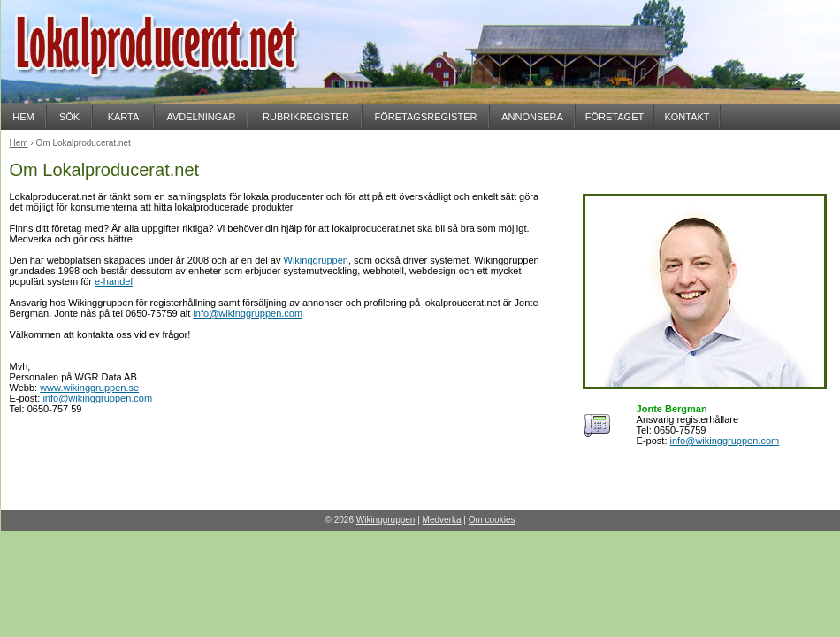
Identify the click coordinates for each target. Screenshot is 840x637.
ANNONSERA (532, 117)
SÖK (69, 117)
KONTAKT (687, 117)
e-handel (114, 281)
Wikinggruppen (316, 260)
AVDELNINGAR (201, 117)
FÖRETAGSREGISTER (426, 117)
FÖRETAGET (615, 117)
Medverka (442, 520)
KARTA (124, 117)
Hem (19, 143)
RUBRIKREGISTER (306, 117)
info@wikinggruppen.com (248, 313)
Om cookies (492, 520)
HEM (23, 117)
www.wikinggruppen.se (89, 388)
